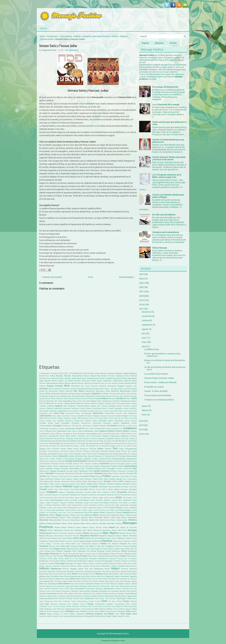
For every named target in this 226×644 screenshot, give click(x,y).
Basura (85, 399)
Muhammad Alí (96, 533)
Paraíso (134, 546)
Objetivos (121, 538)
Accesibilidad (102, 376)
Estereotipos (74, 469)
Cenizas (74, 416)
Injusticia (48, 495)
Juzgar (86, 503)
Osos (78, 544)
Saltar (67, 579)
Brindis (61, 403)
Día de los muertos (85, 441)
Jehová (112, 498)
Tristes (134, 604)
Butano (128, 403)
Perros (124, 551)
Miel (118, 528)
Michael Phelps (102, 528)
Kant (92, 503)
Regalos (74, 569)
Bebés (99, 398)
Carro (51, 413)
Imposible (70, 492)
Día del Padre (55, 443)
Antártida (90, 389)
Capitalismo (63, 411)
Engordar (110, 461)
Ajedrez (61, 381)
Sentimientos (106, 586)
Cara (70, 411)
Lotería (134, 510)
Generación (65, 481)
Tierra (42, 604)
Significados (109, 589)
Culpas (52, 434)
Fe (136, 471)
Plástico (49, 556)
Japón (101, 498)
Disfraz (72, 451)
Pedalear (60, 551)
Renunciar (43, 572)
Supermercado (45, 598)
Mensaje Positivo (115, 523)
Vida (128, 611)
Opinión (76, 541)
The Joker (112, 601)
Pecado (48, 551)
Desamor (49, 438)
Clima (126, 418)
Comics (128, 421)
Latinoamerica (77, 505)
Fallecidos (83, 471)
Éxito (135, 468)
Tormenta (62, 604)
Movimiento (63, 533)
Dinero (100, 449)
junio (144, 338)
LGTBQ (105, 508)
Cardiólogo (83, 411)
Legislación (124, 505)
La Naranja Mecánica (52, 505)
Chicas (134, 416)
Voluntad (66, 616)
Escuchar (113, 464)
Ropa (83, 576)
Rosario (88, 576)
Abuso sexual (90, 376)
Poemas (76, 556)
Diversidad (95, 451)
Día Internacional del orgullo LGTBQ (71, 446)
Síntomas (43, 591)
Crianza (114, 428)
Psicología (60, 563)
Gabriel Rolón (98, 479)
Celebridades (45, 416)
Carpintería (43, 413)
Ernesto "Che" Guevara (82, 464)
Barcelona (78, 399)
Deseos (102, 438)
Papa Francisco (72, 546)
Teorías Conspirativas (79, 601)
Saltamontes (60, 579)
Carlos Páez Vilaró (121, 411)
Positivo (123, 556)
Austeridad (76, 396)
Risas (106, 574)
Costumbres (70, 428)
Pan (130, 544)
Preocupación (83, 559)
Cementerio (66, 416)
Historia (77, 36)
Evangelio (111, 469)
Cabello (50, 406)
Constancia (67, 426)
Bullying (108, 403)
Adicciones (77, 378)
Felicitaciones (60, 474)
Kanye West (98, 503)
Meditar (77, 523)
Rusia (103, 576)
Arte (118, 394)
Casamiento (70, 413)
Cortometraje (44, 429)
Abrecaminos (44, 376)
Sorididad (105, 594)
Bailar (54, 399)
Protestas (133, 561)
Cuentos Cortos (115, 431)
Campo (83, 408)
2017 (66, 373)
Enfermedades (80, 461)
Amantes (115, 383)
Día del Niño (44, 443)
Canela (111, 408)
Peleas (75, 551)
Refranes (66, 569)
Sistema (58, 591)
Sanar (102, 581)
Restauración (132, 572)
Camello (134, 406)
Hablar (90, 484)
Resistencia (116, 572)
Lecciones (93, 505)
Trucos (49, 606)
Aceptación (120, 376)
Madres (126, 512)
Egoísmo (91, 456)
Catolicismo (98, 413)
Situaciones (66, 591)
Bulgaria (101, 403)
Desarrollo (78, 439)
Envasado (54, 464)
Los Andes (110, 510)
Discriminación (54, 451)
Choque (60, 418)
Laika (69, 505)
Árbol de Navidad (53, 394)
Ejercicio (98, 456)
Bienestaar (50, 401)
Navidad (94, 536)
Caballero (43, 406)
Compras (75, 423)
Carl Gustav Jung (106, 411)
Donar (61, 454)
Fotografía (85, 476)
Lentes (50, 508)
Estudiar (90, 469)
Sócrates (123, 591)
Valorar (102, 609)
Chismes (53, 418)
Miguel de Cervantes (129, 528)
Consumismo (77, 426)
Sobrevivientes (85, 591)
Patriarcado (95, 549)
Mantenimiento (131, 515)
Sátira (134, 584)
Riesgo (86, 574)
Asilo (57, 396)
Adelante (68, 378)
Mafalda (52, 515)
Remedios (125, 569)
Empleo (95, 459)
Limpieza (133, 508)
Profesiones (72, 561)
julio (144, 333)
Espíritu (72, 466)
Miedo (112, 527)
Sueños (95, 596)
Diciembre (56, 449)
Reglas (81, 569)
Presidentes (102, 559)
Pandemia (44, 546)
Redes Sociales (118, 566)
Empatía (79, 459)
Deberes (129, 434)
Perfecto (108, 551)
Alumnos (88, 383)
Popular (145, 43)
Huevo (67, 489)
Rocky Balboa (65, 576)
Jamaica (95, 498)
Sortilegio (121, 594)
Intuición (117, 495)
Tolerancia (54, 604)
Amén (134, 383)
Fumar (63, 479)
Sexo (72, 589)
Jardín (106, 498)
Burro (114, 403)
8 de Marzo (91, 373)
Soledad (43, 593)
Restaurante (44, 574)
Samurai (95, 579)
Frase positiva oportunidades (158, 395)
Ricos (80, 574)
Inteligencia (75, 495)
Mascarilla (132, 517)
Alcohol (93, 381)
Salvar (89, 579)
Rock (49, 576)
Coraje (95, 426)
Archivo (173, 43)
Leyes (99, 508)
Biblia (134, 398)
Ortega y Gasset (52, 544)
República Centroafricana (57, 572)
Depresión (125, 436)
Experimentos (44, 471)
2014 (57, 373)
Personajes (44, 554)
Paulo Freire (125, 549)
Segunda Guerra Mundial (55, 586)
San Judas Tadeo (65, 581)
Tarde (96, 598)
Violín (117, 614)
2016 (62, 373)
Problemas (44, 561)
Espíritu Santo (117, 466)
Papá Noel (100, 546)
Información (132, 492)
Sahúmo (42, 579)
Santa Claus (115, 581)
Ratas (130, 564)
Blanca (75, 401)
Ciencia (85, 418)
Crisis (120, 429)
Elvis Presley (50, 459)
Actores (55, 378)
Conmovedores (46, 426)
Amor (67, 386)
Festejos (116, 474)
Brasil (49, 403)
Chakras (96, 416)
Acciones (111, 376)
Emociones (69, 459)
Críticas (48, 431)
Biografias (68, 401)
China (47, 418)
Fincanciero (63, 476)
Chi (130, 416)
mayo (144, 342)
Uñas (41, 609)
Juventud (79, 503)
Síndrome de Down (130, 589)
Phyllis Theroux (85, 554)
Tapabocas (89, 598)
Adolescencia (93, 378)
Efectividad (79, 456)
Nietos (70, 538)
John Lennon (44, 500)
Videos (42, 614)
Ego (86, 456)
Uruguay (48, 609)
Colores (110, 421)
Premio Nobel (53, 559)
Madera (96, 513)
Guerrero (65, 484)
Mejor (83, 523)
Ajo (66, 381)
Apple (108, 391)
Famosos (105, 471)
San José (54, 581)
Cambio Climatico (123, 406)
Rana (126, 564)
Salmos (52, 579)
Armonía (113, 394)
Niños (82, 538)
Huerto (61, 489)
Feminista (98, 473)
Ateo (70, 396)
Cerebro (81, 416)
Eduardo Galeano (51, 456)
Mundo (122, 533)
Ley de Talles (82, 508)
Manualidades (53, 517)
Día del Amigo (119, 441)
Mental (57, 527)
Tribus (128, 604)
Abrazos (133, 373)
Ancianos (112, 386)
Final (48, 476)
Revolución (63, 574)
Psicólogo (69, 563)
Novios (108, 538)
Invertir (42, 498)
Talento (76, 598)
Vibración (121, 611)
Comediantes (119, 421)
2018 (71, 373)
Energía (69, 461)
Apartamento (90, 391)
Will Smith (95, 616)
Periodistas (116, 551)
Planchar (120, 554)
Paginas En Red (49, 50)
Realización (65, 566)
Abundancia (77, 376)
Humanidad (74, 489)
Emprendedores (119, 459)
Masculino (66, 520)
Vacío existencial (87, 609)
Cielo (79, 418)
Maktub (73, 515)
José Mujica (84, 500)
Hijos (47, 487)
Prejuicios (43, 559)
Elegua (42, 459)
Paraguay (126, 546)
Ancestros (103, 386)
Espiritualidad (131, 466)
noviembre (147, 316)
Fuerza (57, 479)
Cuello (96, 431)
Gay (52, 481)
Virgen (128, 614)
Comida (43, 423)
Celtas (59, 416)
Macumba (88, 513)
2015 (141, 425)
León (55, 508)
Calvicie (105, 406)
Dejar (68, 436)
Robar (117, 574)
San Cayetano (122, 579)
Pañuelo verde (54, 546)
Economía (109, 454)
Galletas (112, 479)
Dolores (124, 451)
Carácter (76, 411)
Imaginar (62, 492)
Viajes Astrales (111, 611)
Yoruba (119, 616)
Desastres (86, 439)
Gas (125, 479)
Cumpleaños (67, 434)
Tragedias (109, 604)
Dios (115, 448)
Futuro (69, 479)
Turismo (56, 606)
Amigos (50, 386)
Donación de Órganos (49, 454)
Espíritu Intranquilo (102, 466)
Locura (84, 510)
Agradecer (132, 378)
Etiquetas (159, 43)
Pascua (115, 36)
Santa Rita (74, 584)
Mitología (78, 530)
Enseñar (134, 461)
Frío (130, 476)
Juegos (42, 503)
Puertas (92, 564)
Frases (106, 476)
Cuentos (103, 431)
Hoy (56, 489)
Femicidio (78, 473)
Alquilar (74, 383)
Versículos (90, 611)
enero (144, 415)
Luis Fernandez (51, 513)
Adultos (109, 378)
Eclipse (94, 454)
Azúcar (48, 399)
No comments (72, 50)
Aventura (116, 396)
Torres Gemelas (73, 604)
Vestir (97, 611)
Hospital (43, 489)
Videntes (134, 611)
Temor (42, 601)
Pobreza (68, 556)
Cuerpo (126, 431)
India (94, 492)
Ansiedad (82, 389)
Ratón (135, 564)
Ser (135, 586)
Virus (135, 614)
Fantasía (113, 471)
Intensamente (101, 495)
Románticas (75, 576)
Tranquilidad (119, 604)
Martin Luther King (112, 517)
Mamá (96, 515)
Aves (122, 396)
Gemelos (57, 481)
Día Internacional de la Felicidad (73, 443)
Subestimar (80, 596)
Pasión (76, 549)
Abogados (119, 373)
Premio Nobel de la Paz (68, 559)
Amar (121, 383)
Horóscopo (133, 487)
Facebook (61, 471)
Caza (125, 413)
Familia (97, 471)
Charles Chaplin (121, 416)
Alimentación (53, 383)
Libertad (112, 508)
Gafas (106, 479)
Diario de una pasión (124, 446)
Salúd (78, 579)
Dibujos (42, 449)
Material (85, 520)
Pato (88, 549)
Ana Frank (85, 386)
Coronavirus (112, 426)
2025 (141, 274)
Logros (90, 510)
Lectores (101, 505)
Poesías (84, 556)
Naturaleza (85, 536)
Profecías (63, 561)
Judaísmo (87, 36)
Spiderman (43, 596)
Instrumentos (64, 495)
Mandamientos (105, 515)
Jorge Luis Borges (71, 500)
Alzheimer (97, 383)
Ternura (98, 601)
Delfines (74, 436)
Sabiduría (110, 576)
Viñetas (72, 614)
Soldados (133, 591)
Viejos (49, 614)
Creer (108, 428)
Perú (61, 554)
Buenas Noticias (91, 403)
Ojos (70, 541)
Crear (87, 429)
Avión (127, 396)
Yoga (114, 616)
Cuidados (133, 431)
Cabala (134, 403)
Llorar (73, 510)
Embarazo (60, 459)
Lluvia (78, 510)
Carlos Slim (133, 411)
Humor (92, 489)
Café (65, 406)
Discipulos (43, 451)
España (42, 466)
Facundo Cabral (72, 471)
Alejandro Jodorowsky (113, 381)
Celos (54, 416)
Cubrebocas (88, 431)
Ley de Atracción (70, 508)
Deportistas (115, 436)
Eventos (119, 469)
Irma (59, 498)
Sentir (113, 586)
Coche (49, 421)
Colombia (102, 421)
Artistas (134, 394)
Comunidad (97, 423)
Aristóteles (105, 394)
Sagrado (133, 576)
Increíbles (87, 492)
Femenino (69, 473)
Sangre (107, 581)
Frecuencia (115, 476)
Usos (63, 609)
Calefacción (72, 406)
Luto (69, 513)
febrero (145, 410)
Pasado (63, 549)
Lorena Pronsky (100, 510)
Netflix (42, 538)
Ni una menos (51, 538)
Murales (129, 533)
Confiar (134, 423)
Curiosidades (66, 36)
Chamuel (110, 416)
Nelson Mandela (130, 536)
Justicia (71, 503)
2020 (76, 373)
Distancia (87, 451)
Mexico (85, 527)
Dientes (64, 449)
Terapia (91, 601)
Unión (90, 606)
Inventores (126, 495)
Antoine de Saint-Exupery (128, 389)
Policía (95, 556)
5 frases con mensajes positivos (159, 400)
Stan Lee (57, 596)
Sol (128, 591)
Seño (118, 586)
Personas (54, 554)
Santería (82, 584)
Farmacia (130, 471)
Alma (61, 383)
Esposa (42, 469)
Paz (132, 549)
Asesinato (44, 396)
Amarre (128, 383)
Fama (91, 471)
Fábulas (53, 471)
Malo (82, 515)
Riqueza (99, 574)
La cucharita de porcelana (156, 374)
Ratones (42, 566)
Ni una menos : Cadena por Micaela (160, 382)
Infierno (113, 492)
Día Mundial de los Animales (97, 446)
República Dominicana (93, 572)
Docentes (104, 451)
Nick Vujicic (62, 538)
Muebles (79, 533)
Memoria (95, 524)
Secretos (42, 586)
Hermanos (126, 484)
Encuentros (53, 461)
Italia (72, 498)
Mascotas (44, 520)
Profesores (82, 561)
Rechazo (74, 566)
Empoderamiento (105, 459)
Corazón (102, 426)
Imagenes (52, 492)
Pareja (56, 549)
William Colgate (105, 616)
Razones (49, 566)
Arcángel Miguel (74, 394)
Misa (72, 530)
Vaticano (122, 609)
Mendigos (103, 524)
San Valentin (94, 581)
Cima (91, 418)
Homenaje (103, 487)
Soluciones (79, 594)
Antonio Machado (66, 391)
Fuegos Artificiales (46, 479)
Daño (109, 434)
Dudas (84, 454)
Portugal (116, 556)
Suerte (101, 596)
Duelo (89, 454)
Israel (67, 498)
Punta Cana (99, 564)
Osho (73, 544)
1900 (52, 373)
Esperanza (64, 466)
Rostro (94, 576)
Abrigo (53, 376)
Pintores (105, 554)
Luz (73, 513)
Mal (78, 515)
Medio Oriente (67, 524)
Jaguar (77, 498)
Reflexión (44, 569)
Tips (47, 604)
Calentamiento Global (86, 406)
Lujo (60, 513)
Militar (51, 530)
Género (73, 481)
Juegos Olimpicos (52, 503)
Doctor (112, 451)
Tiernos (134, 601)
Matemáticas (75, 520)
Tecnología (121, 598)
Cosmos (61, 429)
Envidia (69, 464)
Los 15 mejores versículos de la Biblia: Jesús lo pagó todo (167, 176)
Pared (51, 549)
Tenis (60, 601)
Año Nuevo (79, 391)
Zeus (128, 616)
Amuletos (75, 386)
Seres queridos (45, 589)
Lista (53, 510)
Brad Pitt (43, 403)
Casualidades (86, 413)
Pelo (88, 551)
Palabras (123, 544)
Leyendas (92, 508)
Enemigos (61, 461)
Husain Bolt (100, 489)
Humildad (84, 489)
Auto (83, 396)
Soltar (66, 594)
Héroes (134, 484)
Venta (63, 611)
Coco (54, 421)
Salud (72, 579)
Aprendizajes (125, 391)
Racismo (113, 563)
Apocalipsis (100, 391)
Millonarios (59, 530)
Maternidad (94, 520)
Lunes (64, 513)
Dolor (118, 451)
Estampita (64, 469)
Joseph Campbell (96, 500)
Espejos (49, 466)
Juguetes (63, 503)
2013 (141, 434)
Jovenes (107, 500)
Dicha (49, 449)
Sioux (49, 591)
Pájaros (115, 544)
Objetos (129, 538)
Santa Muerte (64, 584)
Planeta (128, 554)
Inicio (43, 28)
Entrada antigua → (127, 277)
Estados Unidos (53, 469)
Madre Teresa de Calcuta (111, 513)
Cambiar (112, 406)
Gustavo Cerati (74, 484)
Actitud (134, 376)
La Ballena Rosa (152, 349)
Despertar (110, 438)
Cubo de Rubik (77, 431)
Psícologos (78, 564)
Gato (41, 481)
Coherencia (69, 421)
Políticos (108, 556)
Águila (48, 381)
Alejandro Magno (130, 381)
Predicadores (132, 556)
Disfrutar (79, 451)
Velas (42, 611)
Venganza (56, 611)
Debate (123, 434)
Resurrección (53, 574)
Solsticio (60, 594)
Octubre (51, 541)
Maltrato (88, 515)
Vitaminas (43, 616)
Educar (72, 456)
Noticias (102, 538)
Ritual (112, 574)
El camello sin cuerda (154, 387)
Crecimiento (100, 428)
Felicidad (49, 473)
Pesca (65, 554)
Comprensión (86, 423)
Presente (93, 559)
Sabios (117, 576)
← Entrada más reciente (51, 277)
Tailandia (69, 598)
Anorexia (74, 389)
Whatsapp (87, 616)
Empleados (87, 459)
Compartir (65, 423)
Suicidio (118, 596)
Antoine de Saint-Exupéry (49, 391)
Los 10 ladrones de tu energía (166, 105)
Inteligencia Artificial (88, 495)
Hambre (110, 484)
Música (42, 536)
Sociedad (95, 591)
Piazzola (95, 554)
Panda (134, 544)
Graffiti (114, 481)
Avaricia (109, 396)
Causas (119, 413)
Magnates (66, 515)
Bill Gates (59, 401)
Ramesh (120, 564)
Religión (124, 36)
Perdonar (101, 551)
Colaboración (79, 421)
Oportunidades (85, 541)
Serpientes (55, 589)
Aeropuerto (117, 378)
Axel (131, 396)
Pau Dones (104, 549)
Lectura (107, 505)
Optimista (96, 541)
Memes (89, 524)
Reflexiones (56, 569)
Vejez (135, 609)
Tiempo (126, 601)
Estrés (83, 469)
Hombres (93, 487)
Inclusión (79, 492)
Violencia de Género (104, 614)
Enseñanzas (125, 461)
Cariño (97, 411)
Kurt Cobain (123, 503)
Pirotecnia (113, 554)
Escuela (121, 464)
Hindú (52, 487)
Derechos (133, 436)
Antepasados (99, 389)
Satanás (128, 584)
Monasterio (107, 530)
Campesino (75, 408)
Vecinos (129, 609)
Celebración (132, 413)
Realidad (57, 566)
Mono (120, 530)
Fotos (92, 476)
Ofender (62, 541)
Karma (106, 503)
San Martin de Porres (81, 581)
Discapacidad (131, 449)
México (92, 528)
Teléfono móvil (132, 598)
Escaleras (95, 464)
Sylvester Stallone (58, 598)
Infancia (106, 492)
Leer (113, 505)
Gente (79, 481)
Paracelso (118, 546)
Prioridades (133, 559)
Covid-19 (80, 428)
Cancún (105, 408)
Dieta (70, 449)
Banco (66, 399)
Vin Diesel (65, 614)
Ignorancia (124, 489)
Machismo (79, 513)
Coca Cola (133, 418)
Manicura (115, 515)
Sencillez (97, 586)
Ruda (98, 576)
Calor (99, 406)
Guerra (58, 484)
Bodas (100, 401)
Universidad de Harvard (101, 606)
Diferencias (84, 449)
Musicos (50, 536)
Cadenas (58, 406)
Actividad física (45, 378)
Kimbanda (114, 503)
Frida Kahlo (124, 476)
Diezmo (76, 449)
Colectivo (88, 421)
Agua (42, 381)
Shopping (99, 589)
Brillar (55, 403)
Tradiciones (100, 604)
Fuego (135, 476)
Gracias (107, 481)
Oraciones (107, 541)
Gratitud (128, 481)
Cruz (54, 431)
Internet (110, 495)
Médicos (43, 523)
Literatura (60, 510)
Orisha (42, 544)
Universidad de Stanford (120, 606)
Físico (70, 476)
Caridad (91, 411)
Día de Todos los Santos (103, 441)
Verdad (83, 611)
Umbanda (83, 606)
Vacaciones (70, 609)
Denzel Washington (93, 436)
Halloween (103, 484)
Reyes (69, 574)
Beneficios (121, 398)
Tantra (81, 598)
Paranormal (44, 549)
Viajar (102, 611)
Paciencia (96, 544)
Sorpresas (113, 594)
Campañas (66, 408)
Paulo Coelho (114, 549)
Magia (59, 515)
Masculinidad (55, 520)
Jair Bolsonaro (85, 498)
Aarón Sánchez (101, 373)
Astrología (63, 396)
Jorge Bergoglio (56, 500)
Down (72, 454)
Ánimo (51, 389)
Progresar (91, 561)
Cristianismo (53, 36)
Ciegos (74, 418)
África (125, 378)
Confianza (125, 423)
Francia (99, 476)
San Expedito (45, 581)
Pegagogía (68, 551)
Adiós (84, 378)
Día (123, 438)
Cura (75, 434)
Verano (77, 611)
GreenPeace (44, 484)
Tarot (107, 598)
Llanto (67, 510)
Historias (67, 486)
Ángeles (121, 386)
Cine (95, 418)
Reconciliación (95, 566)
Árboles (64, 394)
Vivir (49, 616)
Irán (56, 498)
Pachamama (86, 544)
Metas (79, 528)
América (42, 386)
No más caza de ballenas (164, 215)
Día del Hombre (131, 441)
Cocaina (42, 421)
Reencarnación (131, 566)
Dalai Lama (102, 434)
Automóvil (101, 396)
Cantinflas (133, 408)
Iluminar (42, 492)
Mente (64, 527)
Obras (134, 538)
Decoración (54, 436)
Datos (118, 434)
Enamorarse (44, 461)
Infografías (122, 492)
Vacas (78, 609)
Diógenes (108, 449)
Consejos (57, 426)
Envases (62, 464)
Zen (124, 616)
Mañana (63, 518)
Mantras (42, 518)
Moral (125, 530)
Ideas (111, 489)
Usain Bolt (56, 609)
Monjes (114, 530)
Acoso (127, 376)
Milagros (43, 530)
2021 (141, 292)
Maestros (44, 515)
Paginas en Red (118, 641)
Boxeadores (133, 401)
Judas (134, 500)
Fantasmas (122, 471)
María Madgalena (74, 518)
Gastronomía (132, 479)
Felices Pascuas (160, 248)
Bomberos (116, 401)
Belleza (105, 398)
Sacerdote (125, 576)
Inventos (134, 495)
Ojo (67, 541)
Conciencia (107, 423)
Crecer (92, 429)
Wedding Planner (77, 616)
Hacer (96, 484)
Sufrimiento (109, 596)
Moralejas (132, 530)
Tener (56, 601)
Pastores (83, 549)
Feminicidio (88, 473)
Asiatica (52, 396)
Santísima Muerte (93, 584)
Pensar (93, 551)
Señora (122, 586)
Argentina (96, 393)
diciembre (146, 312)
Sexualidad (80, 589)
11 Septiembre (44, 373)
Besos (129, 399)
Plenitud (60, 556)
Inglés (42, 495)
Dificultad (93, 449)
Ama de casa (106, 383)
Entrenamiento (45, 464)
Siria (53, 591)
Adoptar (102, 378)
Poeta (90, 556)
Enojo (117, 461)
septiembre (147, 325)
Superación (132, 596)
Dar (113, 434)
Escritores (104, 464)
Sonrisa (93, 594)
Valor (96, 609)
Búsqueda (121, 403)
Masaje (124, 518)
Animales (43, 389)
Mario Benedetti (96, 517)
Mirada (67, 530)
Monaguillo (98, 530)
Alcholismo (86, 381)
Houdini (51, 489)
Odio (57, 541)
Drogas (78, 454)
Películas (82, 551)
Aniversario (58, 389)
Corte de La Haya (125, 426)
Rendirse (133, 569)
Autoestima (90, 396)
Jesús (118, 497)
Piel (100, 554)
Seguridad (69, 586)
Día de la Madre (70, 441)
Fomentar (76, 476)
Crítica (42, 431)
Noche (88, 538)
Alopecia (68, 383)
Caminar (42, 408)
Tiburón (119, 601)
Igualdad (133, 489)
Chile (41, 418)
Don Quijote (132, 451)
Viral (122, 614)
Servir (62, 589)
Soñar (99, 593)
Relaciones (99, 569)
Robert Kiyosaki (126, 574)
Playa (55, 556)
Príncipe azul (122, 559)
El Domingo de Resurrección (165, 87)
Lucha (42, 513)
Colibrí (95, 421)
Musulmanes (59, 536)
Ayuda (42, 398)
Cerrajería (88, 416)
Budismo (80, 403)
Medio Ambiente (54, 523)
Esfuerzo (128, 464)
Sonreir (86, 593)
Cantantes (118, 408)
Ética (104, 469)
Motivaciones (45, 533)
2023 (85, 373)
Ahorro (54, 381)
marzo (145, 406)
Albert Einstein (74, 381)
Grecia (134, 481)
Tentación (67, 601)
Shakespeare (90, 589)
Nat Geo (76, 536)
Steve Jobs (65, 596)
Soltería (71, 594)
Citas (106, 418)
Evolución (127, 469)
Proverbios (43, 564)
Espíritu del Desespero (84, 466)
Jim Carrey (127, 498)
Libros (119, 507)
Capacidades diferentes (48, 411)
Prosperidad (107, 561)
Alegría (100, 381)
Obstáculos (43, 541)
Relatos (107, 569)
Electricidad (132, 456)
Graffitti (120, 481)
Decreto (62, 436)
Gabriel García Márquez (82, 479)
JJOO (135, 498)
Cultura (59, 434)
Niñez (76, 538)
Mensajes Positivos (102, 36)
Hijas (41, 487)
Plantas (42, 556)
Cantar (126, 408)
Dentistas (81, 436)
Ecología (101, 454)
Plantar (134, 554)
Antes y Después (111, 389)
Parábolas (110, 546)
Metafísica (72, 528)
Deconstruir (43, 436)
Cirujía (100, 418)
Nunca (114, 538)
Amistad (59, 386)
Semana (77, 586)
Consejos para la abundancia (166, 232)
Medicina (133, 520)
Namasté (68, 536)
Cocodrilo (61, 421)
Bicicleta (42, 401)
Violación (80, 614)
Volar (61, 616)
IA (107, 489)
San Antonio (103, 579)
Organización (118, 541)
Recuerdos (106, 566)
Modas (90, 530)
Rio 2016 (92, 574)
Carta (56, 413)
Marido (85, 517)
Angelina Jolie (131, 386)
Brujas (67, 403)
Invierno (48, 498)
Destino (118, 438)
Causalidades (110, 413)
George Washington (90, 481)
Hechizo (118, 484)
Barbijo (71, 399)
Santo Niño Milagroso (110, 584)
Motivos (55, 533)
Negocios (112, 536)
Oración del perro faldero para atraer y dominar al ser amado (169, 158)
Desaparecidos (60, 439)
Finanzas (54, 476)
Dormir (66, 454)
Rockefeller (55, 576)
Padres (103, 544)
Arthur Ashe (126, 394)
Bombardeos (107, 401)
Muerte (86, 533)
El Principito (121, 456)
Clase (111, 418)
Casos (78, 413)
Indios (99, 492)
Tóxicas (83, 604)
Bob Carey (82, 401)
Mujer (105, 533)
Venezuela (48, 611)
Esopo (135, 464)
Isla (63, 498)
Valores (109, 609)
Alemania (43, 383)
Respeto (123, 572)
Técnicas (113, 598)
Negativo (103, 536)
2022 (80, 373)
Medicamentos (122, 520)
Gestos (100, 481)
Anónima (66, 389)
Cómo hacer (54, 423)
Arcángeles (86, 394)
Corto (135, 426)
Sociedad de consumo (109, 591)
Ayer (135, 396)
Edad (116, 454)
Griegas (52, 484)
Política (101, 556)
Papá (62, 546)
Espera (56, 466)
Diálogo (112, 446)
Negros (119, 536)
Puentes (85, 564)
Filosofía (130, 473)
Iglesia (117, 489)
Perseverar (132, 551)
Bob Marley (92, 401)
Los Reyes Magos (123, 510)
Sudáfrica (88, 596)
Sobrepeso (75, 591)
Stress (73, 596)
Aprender (115, 391)
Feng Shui (108, 473)
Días (135, 446)
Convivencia (87, 426)
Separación (129, 586)
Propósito (98, 561)
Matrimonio (105, 520)
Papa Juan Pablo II (88, 546)
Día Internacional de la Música (122, 443)
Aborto (126, 373)
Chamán (103, 416)
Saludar (84, 579)
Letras (59, 508)
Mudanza (71, 533)
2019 (141, 300)
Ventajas (70, 611)
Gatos (47, 481)
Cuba (69, 431)
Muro (135, 533)
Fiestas (123, 473)
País (109, 544)
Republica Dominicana (76, 572)
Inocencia (55, 495)
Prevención (112, 559)
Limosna (125, 508)
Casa (62, 413)
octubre (145, 320)
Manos (123, 515)
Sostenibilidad (131, 593)
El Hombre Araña (109, 456)
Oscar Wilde (65, 544)
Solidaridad (52, 593)
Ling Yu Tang (45, 510)
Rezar (75, 574)
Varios (116, 609)
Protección (125, 561)
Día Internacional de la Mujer (98, 443)
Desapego (70, 439)
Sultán (125, 596)
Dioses (122, 449)
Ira (52, 498)
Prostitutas (117, 561)
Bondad (124, 401)
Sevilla (67, 589)
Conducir (116, 423)
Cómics (134, 421)
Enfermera (92, 461)
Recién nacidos (83, 566)
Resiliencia (107, 572)
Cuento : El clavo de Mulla (156, 391)
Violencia (89, 614)
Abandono (111, 373)
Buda (73, 403)
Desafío (42, 439)
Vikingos (56, 614)
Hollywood (84, 487)
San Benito (112, 579)
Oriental (134, 541)
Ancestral (94, 386)
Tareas (102, 598)
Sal (47, 579)
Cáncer (89, 408)
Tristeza (43, 606)
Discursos (64, 451)
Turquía (62, 606)
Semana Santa (47, 39)
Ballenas (60, 399)
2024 (141, 279)
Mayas (113, 520)
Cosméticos (53, 429)
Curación (81, 434)
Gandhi (119, 479)
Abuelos (68, 376)
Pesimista (72, 554)
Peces (53, 551)
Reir (91, 569)
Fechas (42, 474)
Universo (133, 606)
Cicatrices (67, 418)
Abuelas (60, 376)
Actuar (61, 378)
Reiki (87, 569)
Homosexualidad (114, 487)
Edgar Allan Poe (125, 454)
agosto (145, 329)
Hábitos (83, 484)
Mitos (85, 530)
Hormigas (125, 487)
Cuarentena (61, 431)
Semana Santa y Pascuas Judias (58, 46)
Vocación (55, 616)
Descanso (94, 439)
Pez (77, 554)
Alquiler (81, 383)
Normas (94, 538)
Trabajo (90, 604)
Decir (135, 434)
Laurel (86, 505)
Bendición (112, 399)
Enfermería (101, 461)
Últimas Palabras (72, 606)
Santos (121, 584)
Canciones (97, 408)
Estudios (98, 469)
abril (144, 346)
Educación (63, 456)
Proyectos (51, 564)
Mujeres (114, 533)
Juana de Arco (117, 500)
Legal (117, 505)
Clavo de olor (119, 418)
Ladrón (63, 505)
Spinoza (51, 596)
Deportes (105, 436)
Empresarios (131, 459)
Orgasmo (127, 541)
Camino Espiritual (54, 408)
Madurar (134, 513)
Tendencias (49, 601)
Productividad (54, 561)
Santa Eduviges (126, 581)
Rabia (106, 564)
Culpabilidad (44, 434)
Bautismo (92, 399)
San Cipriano (132, 579)
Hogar (76, 487)
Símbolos (118, 589)
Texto (104, 601)
